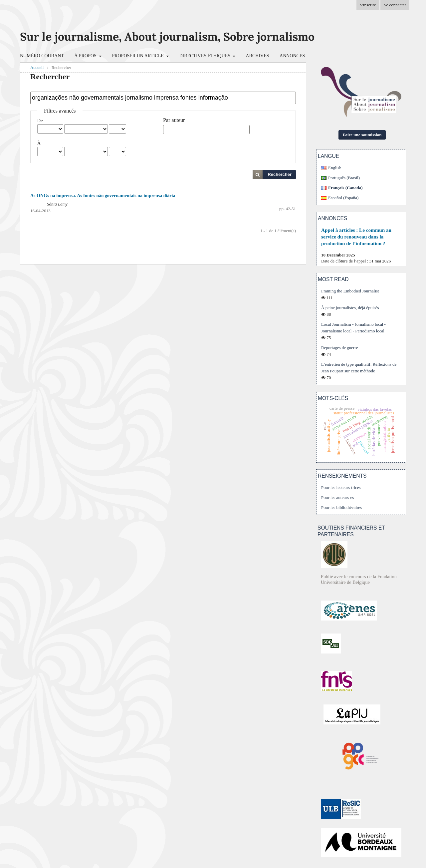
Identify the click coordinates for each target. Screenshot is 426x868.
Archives (258, 56)
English (335, 168)
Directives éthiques (205, 56)
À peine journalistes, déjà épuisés (350, 308)
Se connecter (395, 5)
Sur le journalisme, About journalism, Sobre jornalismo (167, 36)
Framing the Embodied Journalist (350, 291)
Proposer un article (138, 56)
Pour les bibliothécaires (341, 507)
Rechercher (280, 174)
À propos (86, 56)
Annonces (292, 56)
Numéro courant (42, 56)
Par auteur (174, 120)
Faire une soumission (362, 135)
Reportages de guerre (339, 348)
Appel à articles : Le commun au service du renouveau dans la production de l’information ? (356, 237)
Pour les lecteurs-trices (341, 487)
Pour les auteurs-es (337, 497)
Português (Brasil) (344, 178)
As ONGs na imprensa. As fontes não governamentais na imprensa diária (103, 196)
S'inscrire (368, 5)
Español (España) (343, 198)
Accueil (37, 67)
